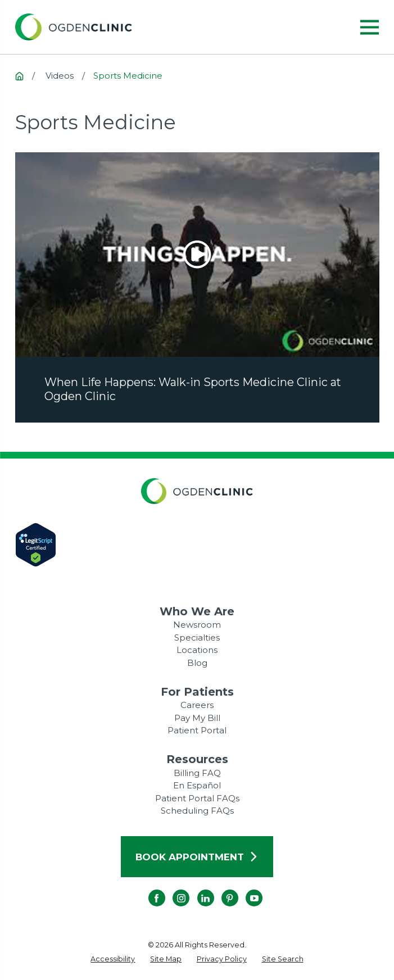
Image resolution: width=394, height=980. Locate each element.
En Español (197, 785)
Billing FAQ (197, 773)
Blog (197, 663)
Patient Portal (197, 730)
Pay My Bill (197, 718)
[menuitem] (113, 959)
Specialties (197, 638)
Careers (197, 705)
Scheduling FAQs (197, 811)
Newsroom (197, 625)
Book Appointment (197, 857)
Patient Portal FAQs (197, 798)
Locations (197, 650)
